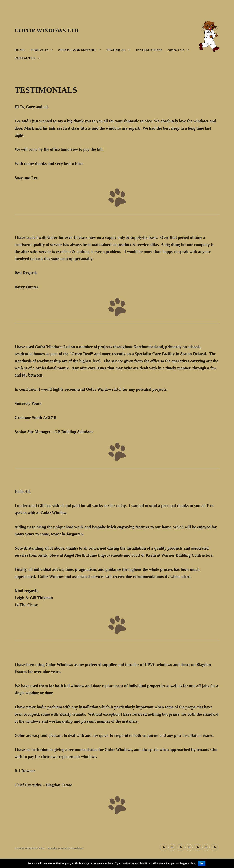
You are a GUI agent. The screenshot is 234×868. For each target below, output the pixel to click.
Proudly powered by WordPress (66, 848)
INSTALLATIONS (149, 50)
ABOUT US (176, 50)
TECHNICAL (116, 50)
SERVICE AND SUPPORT (77, 50)
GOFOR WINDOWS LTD (47, 30)
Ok (202, 863)
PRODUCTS (39, 50)
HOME (20, 50)
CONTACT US (25, 58)
